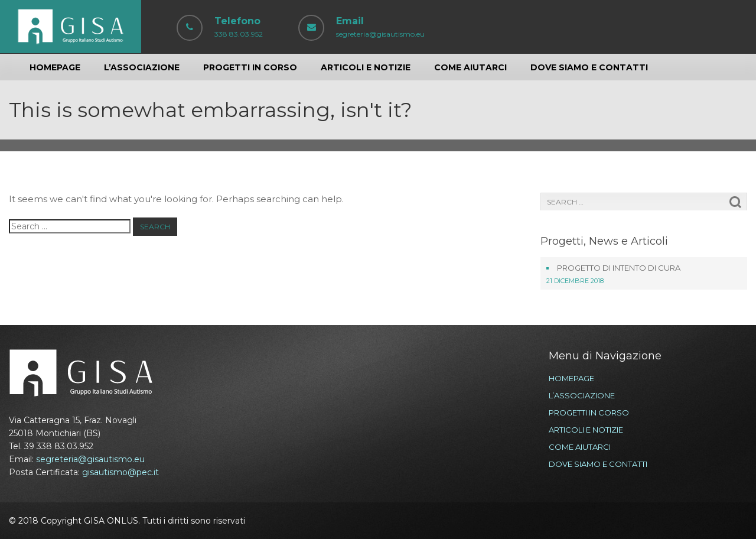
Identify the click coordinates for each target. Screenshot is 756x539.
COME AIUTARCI (470, 67)
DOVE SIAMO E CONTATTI (589, 67)
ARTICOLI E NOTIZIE (366, 67)
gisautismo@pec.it (120, 472)
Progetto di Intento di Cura (619, 268)
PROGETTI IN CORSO (250, 67)
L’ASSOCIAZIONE (142, 67)
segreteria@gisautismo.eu (90, 459)
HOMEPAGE (55, 67)
